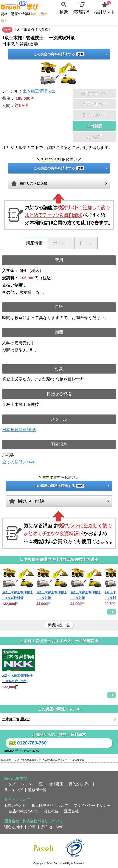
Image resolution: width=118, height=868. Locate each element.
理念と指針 (13, 827)
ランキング (13, 790)
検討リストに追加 (33, 184)
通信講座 (56, 784)
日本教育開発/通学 (19, 430)
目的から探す (80, 784)
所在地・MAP (52, 827)
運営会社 (71, 811)
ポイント (61, 243)
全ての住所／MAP (19, 462)
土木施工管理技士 (39, 91)
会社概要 (51, 811)
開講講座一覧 (59, 625)
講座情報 (34, 243)
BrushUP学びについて (50, 805)
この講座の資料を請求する (59, 54)
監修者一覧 (37, 790)
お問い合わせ (15, 805)
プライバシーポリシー (92, 805)
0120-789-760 (27, 743)
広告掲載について (24, 811)
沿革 (32, 827)
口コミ (86, 243)
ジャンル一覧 (32, 784)
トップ (10, 784)
